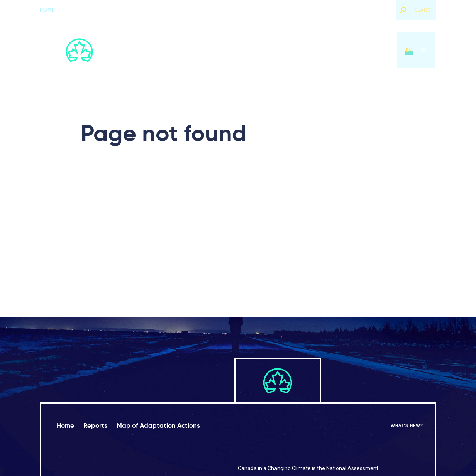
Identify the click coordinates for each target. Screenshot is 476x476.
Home (47, 10)
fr (423, 50)
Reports (226, 50)
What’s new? (373, 10)
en (409, 50)
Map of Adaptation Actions (287, 50)
